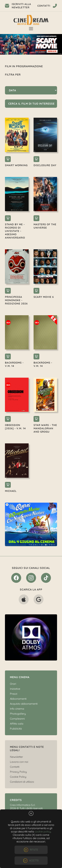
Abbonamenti (18, 699)
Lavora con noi (19, 762)
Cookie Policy (18, 777)
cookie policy (43, 831)
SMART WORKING (16, 165)
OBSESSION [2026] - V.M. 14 (15, 427)
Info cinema (17, 709)
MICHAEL (11, 491)
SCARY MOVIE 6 (44, 297)
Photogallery (18, 714)
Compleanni (17, 719)
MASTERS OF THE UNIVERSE (45, 226)
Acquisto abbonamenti (24, 704)
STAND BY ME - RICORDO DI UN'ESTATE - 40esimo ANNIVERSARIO (15, 231)
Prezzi (14, 694)
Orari (13, 684)
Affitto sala (17, 724)
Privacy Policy (18, 772)
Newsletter (16, 757)
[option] (31, 44)
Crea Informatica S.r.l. (23, 805)
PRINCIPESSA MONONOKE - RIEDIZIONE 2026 (16, 300)
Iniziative (15, 689)
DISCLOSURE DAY (45, 165)
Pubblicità (16, 729)
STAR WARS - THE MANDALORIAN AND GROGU (45, 428)
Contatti (15, 767)
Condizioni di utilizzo (22, 782)
